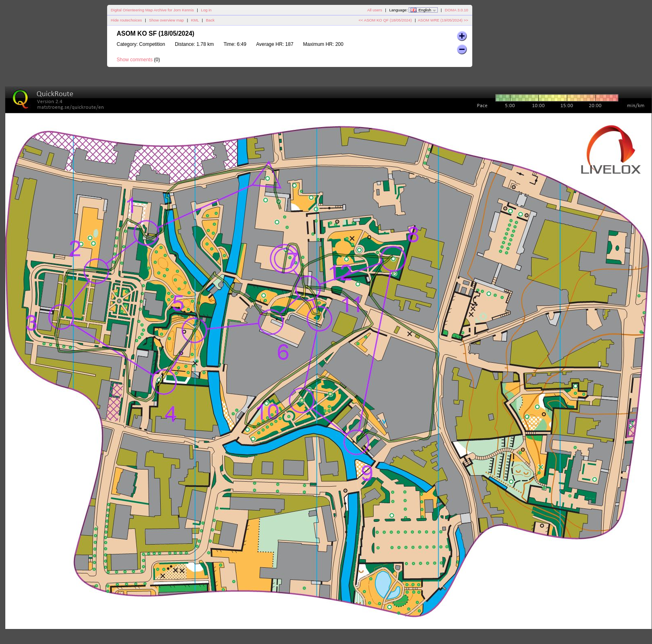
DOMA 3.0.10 (456, 10)
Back (210, 20)
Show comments (135, 60)
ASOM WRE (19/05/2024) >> (443, 20)
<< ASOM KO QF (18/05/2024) (385, 20)
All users (375, 10)
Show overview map (166, 20)
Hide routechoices (126, 20)
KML (195, 20)
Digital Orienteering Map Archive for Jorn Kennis (152, 10)
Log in (206, 10)
